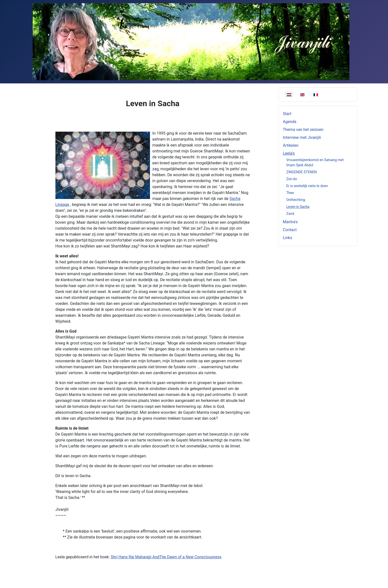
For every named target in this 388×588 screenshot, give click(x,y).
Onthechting (296, 200)
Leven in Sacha (298, 207)
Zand (290, 214)
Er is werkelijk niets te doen (307, 186)
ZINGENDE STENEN (302, 172)
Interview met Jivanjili (302, 137)
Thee (290, 193)
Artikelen (291, 145)
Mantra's (290, 222)
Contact (290, 230)
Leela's (289, 153)
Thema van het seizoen (303, 130)
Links (288, 238)
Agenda (290, 122)
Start (287, 114)
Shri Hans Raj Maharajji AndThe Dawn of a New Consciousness (166, 557)
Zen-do (292, 179)
